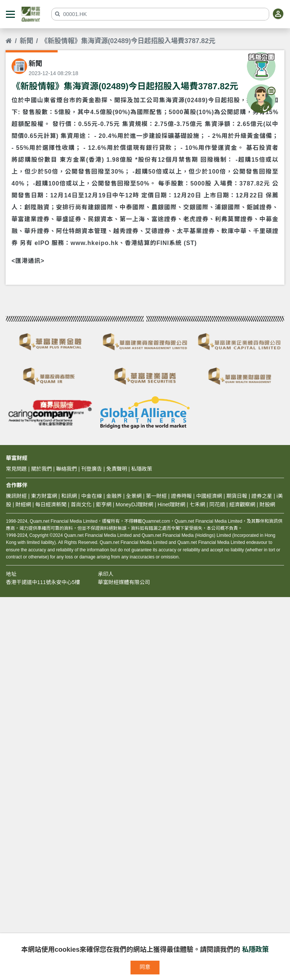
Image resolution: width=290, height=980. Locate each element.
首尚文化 (81, 504)
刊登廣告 (91, 469)
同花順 (217, 504)
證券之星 (261, 496)
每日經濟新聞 (51, 504)
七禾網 (197, 504)
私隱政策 (255, 950)
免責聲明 (117, 469)
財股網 (267, 504)
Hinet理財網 (172, 504)
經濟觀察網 (242, 504)
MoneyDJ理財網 (134, 504)
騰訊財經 (16, 496)
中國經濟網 (209, 496)
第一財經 (157, 496)
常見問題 (16, 469)
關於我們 (41, 469)
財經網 (23, 504)
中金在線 (91, 496)
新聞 (26, 41)
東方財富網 (44, 496)
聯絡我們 (67, 469)
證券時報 (181, 496)
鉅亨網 (104, 504)
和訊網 (69, 496)
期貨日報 (237, 496)
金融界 (114, 496)
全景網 (134, 496)
